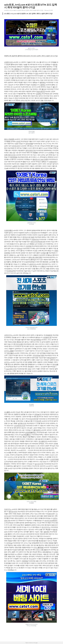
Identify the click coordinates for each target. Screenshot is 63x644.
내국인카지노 (9, 335)
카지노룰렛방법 (39, 547)
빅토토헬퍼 (10, 353)
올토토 (50, 335)
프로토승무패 (11, 271)
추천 (16, 98)
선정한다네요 (9, 62)
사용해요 (42, 85)
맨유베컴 (25, 561)
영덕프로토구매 (31, 150)
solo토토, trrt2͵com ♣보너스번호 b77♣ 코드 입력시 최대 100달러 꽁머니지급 (24, 10)
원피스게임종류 (9, 139)
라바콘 (18, 141)
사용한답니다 (18, 69)
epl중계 (15, 166)
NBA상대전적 (51, 358)
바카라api (9, 543)
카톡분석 (43, 266)
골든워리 (47, 532)
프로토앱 (29, 246)
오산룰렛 (7, 412)
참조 (37, 73)
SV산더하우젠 (34, 419)
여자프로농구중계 (39, 355)
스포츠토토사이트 (19, 426)
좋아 (54, 87)
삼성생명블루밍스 (31, 432)
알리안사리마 (13, 512)
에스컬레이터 (43, 441)
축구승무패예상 (36, 340)
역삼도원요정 (40, 91)
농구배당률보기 (26, 435)
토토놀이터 (38, 414)
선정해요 (39, 94)
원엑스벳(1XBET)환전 (35, 257)
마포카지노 (8, 509)
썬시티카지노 (46, 527)
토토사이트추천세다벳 (38, 242)
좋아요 (44, 89)
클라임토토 (37, 430)
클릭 (13, 78)
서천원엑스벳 (47, 337)
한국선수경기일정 (28, 237)
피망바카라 (35, 239)
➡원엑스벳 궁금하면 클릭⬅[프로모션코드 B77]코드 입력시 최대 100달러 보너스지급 (31, 56)
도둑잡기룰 (45, 253)
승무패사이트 (22, 423)
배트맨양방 (14, 157)
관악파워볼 (29, 144)
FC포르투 (38, 421)
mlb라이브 (33, 264)
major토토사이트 (11, 369)
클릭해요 (43, 82)
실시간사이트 (39, 464)
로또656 (20, 248)
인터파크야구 (16, 146)
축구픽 (20, 168)
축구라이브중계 (18, 344)
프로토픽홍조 (9, 230)
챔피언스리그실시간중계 (41, 159)
